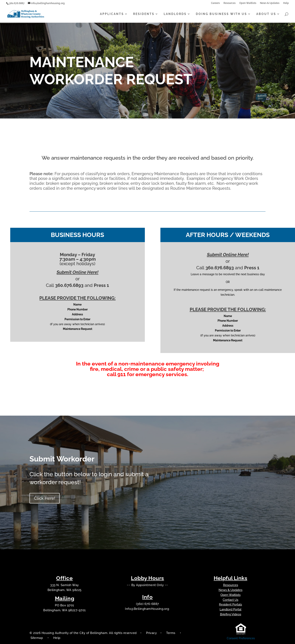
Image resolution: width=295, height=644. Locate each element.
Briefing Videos (231, 614)
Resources (230, 3)
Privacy (151, 633)
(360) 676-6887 (147, 604)
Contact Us (230, 600)
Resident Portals (230, 605)
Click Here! (45, 498)
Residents (144, 14)
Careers (215, 3)
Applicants (112, 14)
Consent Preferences (241, 638)
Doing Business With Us (221, 14)
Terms (171, 633)
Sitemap (37, 638)
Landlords (175, 14)
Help (286, 3)
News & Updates (270, 3)
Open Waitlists (248, 3)
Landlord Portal (230, 609)
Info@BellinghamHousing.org (147, 609)
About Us (266, 14)
